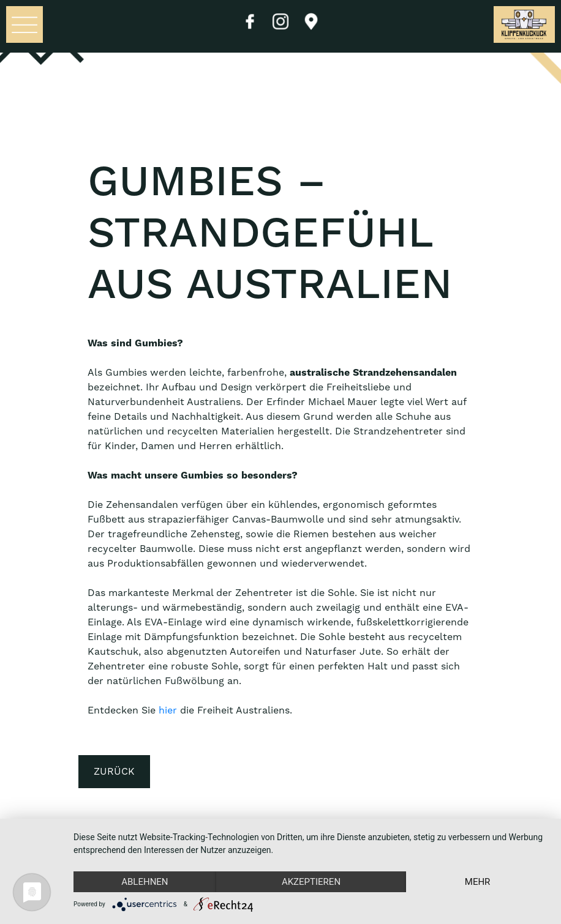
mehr (478, 882)
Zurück (114, 772)
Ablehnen (145, 882)
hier (168, 710)
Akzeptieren (311, 882)
